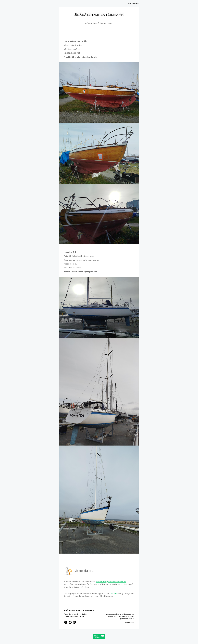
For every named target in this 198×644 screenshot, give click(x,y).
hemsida (114, 594)
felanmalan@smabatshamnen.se (111, 582)
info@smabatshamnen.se (74, 616)
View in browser (134, 4)
